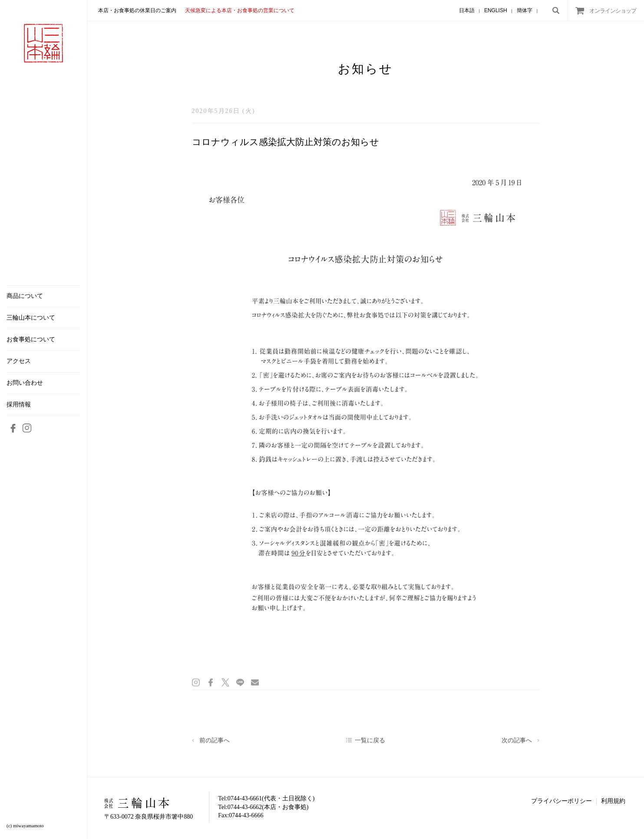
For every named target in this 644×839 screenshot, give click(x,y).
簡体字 (525, 10)
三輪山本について (31, 318)
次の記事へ (517, 743)
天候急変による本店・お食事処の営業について (240, 10)
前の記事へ (215, 743)
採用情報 (19, 405)
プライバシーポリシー (561, 801)
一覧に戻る (370, 743)
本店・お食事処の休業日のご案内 (137, 10)
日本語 (467, 10)
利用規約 (613, 801)
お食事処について (31, 340)
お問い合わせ (25, 383)
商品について (25, 296)
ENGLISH (496, 10)
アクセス (19, 361)
